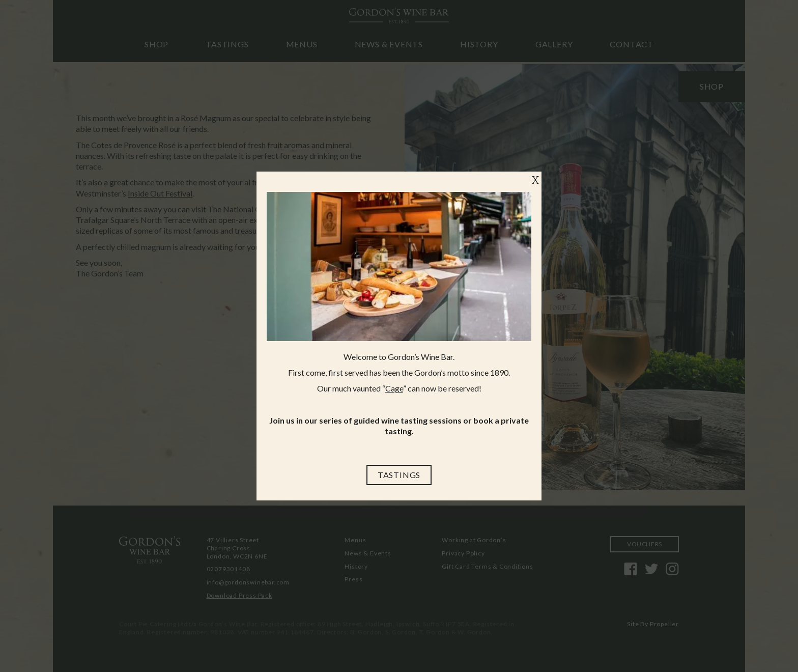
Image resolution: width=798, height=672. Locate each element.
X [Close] (535, 181)
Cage (394, 388)
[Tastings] (399, 475)
